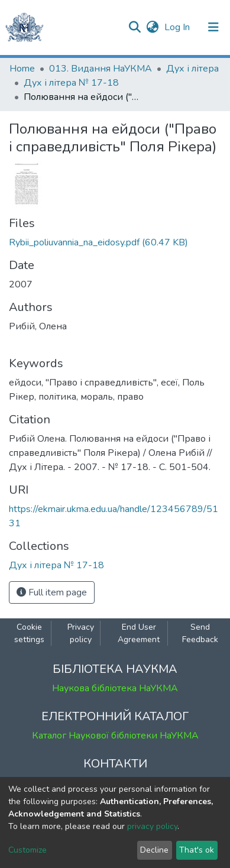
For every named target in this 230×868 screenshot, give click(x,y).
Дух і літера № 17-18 (71, 83)
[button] (152, 27)
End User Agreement (139, 633)
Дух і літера (192, 69)
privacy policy (152, 826)
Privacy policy (81, 633)
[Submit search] (135, 27)
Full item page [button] (52, 592)
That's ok (197, 850)
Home (22, 69)
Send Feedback (200, 633)
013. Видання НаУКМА (101, 69)
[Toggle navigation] (213, 27)
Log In (178, 27)
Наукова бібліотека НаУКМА (115, 688)
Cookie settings (29, 633)
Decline (154, 850)
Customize (27, 850)
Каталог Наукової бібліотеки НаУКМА (115, 736)
